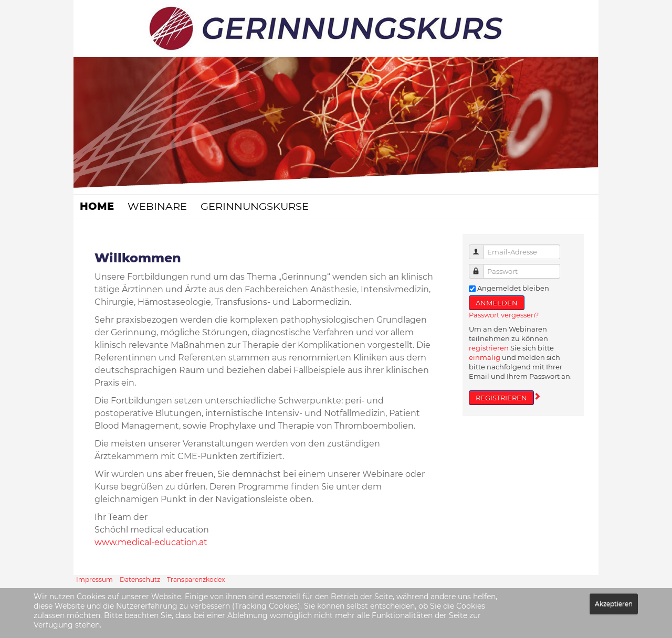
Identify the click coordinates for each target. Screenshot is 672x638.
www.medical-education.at (151, 542)
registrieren (489, 348)
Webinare (157, 206)
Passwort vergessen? (504, 315)
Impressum (94, 579)
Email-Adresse (481, 247)
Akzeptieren (614, 604)
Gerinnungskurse (255, 206)
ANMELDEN (497, 303)
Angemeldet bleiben (513, 288)
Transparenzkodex (196, 579)
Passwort (481, 267)
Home (97, 206)
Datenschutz (140, 579)
